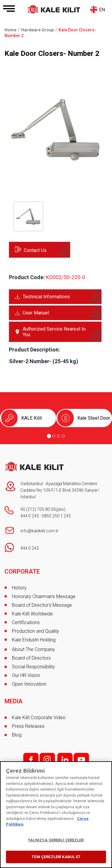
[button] (56, 174)
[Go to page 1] (49, 436)
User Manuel (36, 313)
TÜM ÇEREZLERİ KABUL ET (56, 857)
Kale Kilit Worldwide (32, 614)
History (19, 588)
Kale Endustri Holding (34, 640)
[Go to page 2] (54, 436)
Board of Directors (31, 658)
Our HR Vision (26, 675)
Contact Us (35, 250)
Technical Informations (46, 297)
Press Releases (28, 726)
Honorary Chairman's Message (44, 596)
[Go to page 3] (59, 436)
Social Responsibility (33, 667)
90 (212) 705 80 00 (38, 509)
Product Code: (27, 277)
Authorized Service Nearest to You (54, 332)
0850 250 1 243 (56, 516)
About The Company (33, 649)
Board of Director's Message (42, 605)
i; (47, 760)
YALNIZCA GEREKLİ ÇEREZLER (56, 840)
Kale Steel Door (94, 418)
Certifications (26, 622)
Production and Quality (36, 631)
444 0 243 (30, 516)
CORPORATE (22, 571)
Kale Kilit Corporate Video (39, 718)
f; (31, 760)
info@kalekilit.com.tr (39, 531)
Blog (17, 735)
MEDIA (13, 701)
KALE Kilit (32, 418)
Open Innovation (29, 684)
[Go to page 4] (63, 436)
